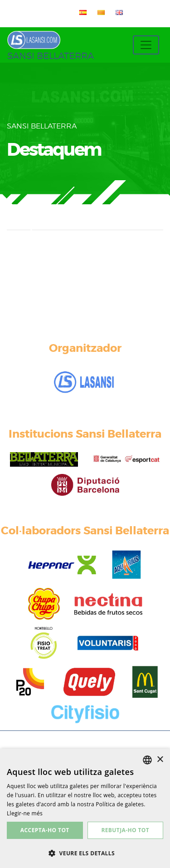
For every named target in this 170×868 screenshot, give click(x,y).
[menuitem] (81, 12)
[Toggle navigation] (146, 45)
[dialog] (85, 808)
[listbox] (147, 760)
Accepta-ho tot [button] (45, 830)
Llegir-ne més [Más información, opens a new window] (25, 813)
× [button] (160, 760)
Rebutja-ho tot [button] (125, 830)
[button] (85, 853)
